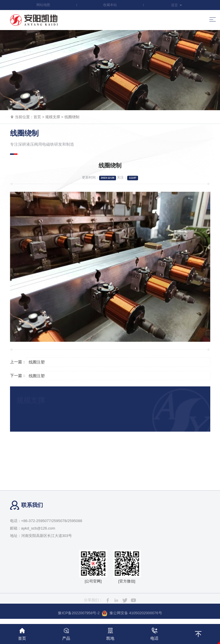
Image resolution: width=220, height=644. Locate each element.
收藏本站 (110, 5)
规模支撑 (53, 117)
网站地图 (43, 5)
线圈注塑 (37, 362)
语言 (177, 5)
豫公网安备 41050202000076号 (132, 613)
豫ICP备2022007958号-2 (79, 613)
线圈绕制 (72, 117)
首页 (37, 117)
